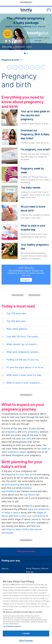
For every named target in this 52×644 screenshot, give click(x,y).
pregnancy (11, 432)
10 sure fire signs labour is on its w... (26, 367)
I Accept (26, 635)
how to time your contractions (29, 516)
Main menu (26, 14)
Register (26, 280)
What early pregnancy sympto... (23, 352)
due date (26, 439)
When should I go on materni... (22, 344)
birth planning (12, 485)
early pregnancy (31, 432)
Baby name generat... (18, 329)
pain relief (30, 523)
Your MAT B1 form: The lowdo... (23, 337)
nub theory (29, 495)
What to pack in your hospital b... (24, 383)
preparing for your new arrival (21, 474)
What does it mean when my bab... (25, 375)
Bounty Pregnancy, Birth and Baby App (37, 570)
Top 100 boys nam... (17, 313)
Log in (48, 8)
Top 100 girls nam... (17, 321)
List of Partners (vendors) (12, 628)
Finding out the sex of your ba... (23, 360)
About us (5, 568)
